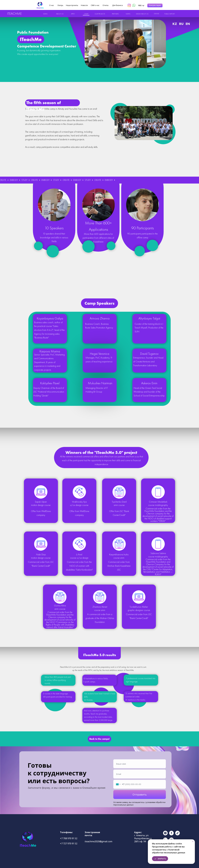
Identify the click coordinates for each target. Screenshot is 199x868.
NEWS (128, 14)
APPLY (73, 14)
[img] (40, 5)
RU (181, 24)
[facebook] (171, 835)
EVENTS (157, 14)
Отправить (140, 795)
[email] (140, 774)
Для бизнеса (117, 5)
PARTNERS (115, 14)
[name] (140, 764)
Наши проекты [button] (72, 5)
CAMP (86, 14)
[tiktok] (178, 835)
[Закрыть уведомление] (193, 841)
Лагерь (60, 5)
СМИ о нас (95, 5)
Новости (84, 5)
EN (188, 24)
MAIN (45, 14)
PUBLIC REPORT (170, 14)
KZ (175, 24)
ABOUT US (60, 14)
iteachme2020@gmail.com (99, 841)
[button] (155, 5)
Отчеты (106, 5)
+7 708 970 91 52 (69, 838)
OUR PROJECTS (100, 14)
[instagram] (165, 835)
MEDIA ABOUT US (142, 14)
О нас (52, 5)
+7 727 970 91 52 (69, 844)
